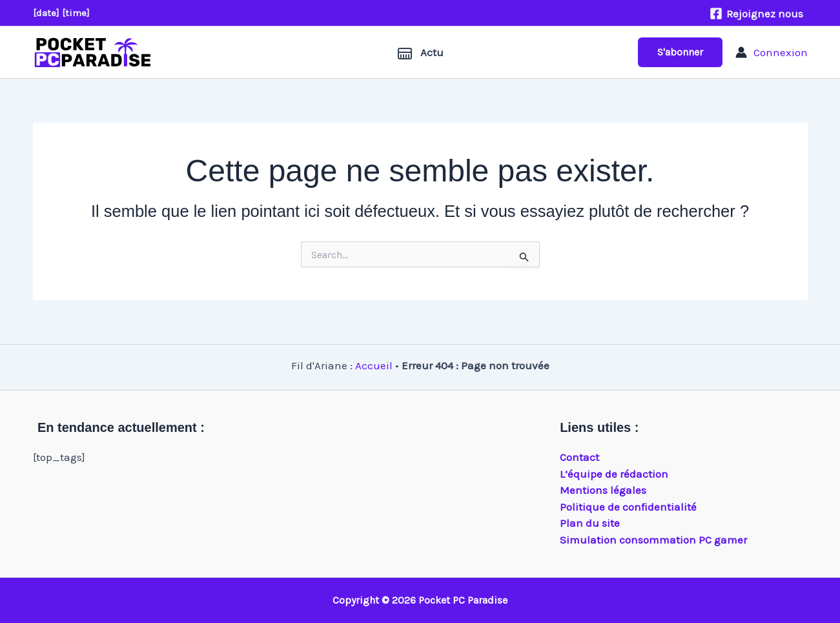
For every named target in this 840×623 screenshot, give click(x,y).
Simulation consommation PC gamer (653, 540)
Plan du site (590, 523)
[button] (680, 52)
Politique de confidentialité (628, 507)
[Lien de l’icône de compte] (772, 52)
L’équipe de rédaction (614, 474)
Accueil (374, 365)
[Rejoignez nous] (756, 14)
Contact (579, 457)
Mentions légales (603, 490)
